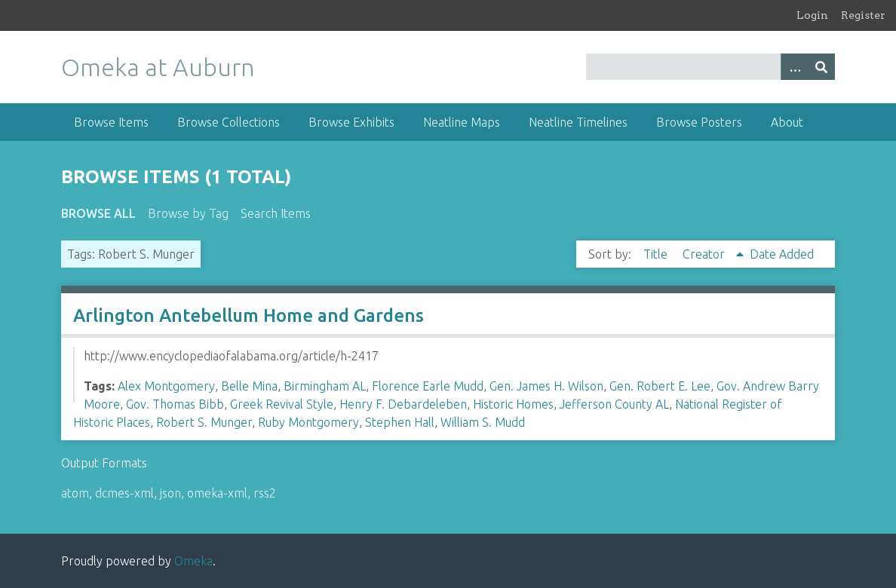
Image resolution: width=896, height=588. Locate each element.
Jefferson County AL (614, 404)
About (787, 122)
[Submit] (821, 67)
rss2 (265, 493)
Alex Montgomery (166, 386)
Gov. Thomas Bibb (175, 404)
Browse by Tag (188, 213)
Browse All (98, 213)
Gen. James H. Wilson (546, 386)
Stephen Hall (400, 422)
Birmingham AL (325, 386)
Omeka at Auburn (158, 67)
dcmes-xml (124, 493)
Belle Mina (249, 386)
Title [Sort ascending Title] (657, 254)
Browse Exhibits (351, 122)
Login (812, 15)
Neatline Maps (462, 122)
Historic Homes (513, 404)
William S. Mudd (483, 422)
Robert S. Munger (204, 422)
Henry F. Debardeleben (403, 404)
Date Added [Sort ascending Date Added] (782, 254)
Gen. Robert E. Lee (660, 386)
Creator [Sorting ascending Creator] (705, 254)
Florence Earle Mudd (428, 386)
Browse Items (111, 122)
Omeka (193, 561)
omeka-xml (217, 493)
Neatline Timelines (578, 122)
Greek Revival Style (282, 404)
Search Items (276, 213)
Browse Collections (229, 122)
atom (75, 493)
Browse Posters (699, 122)
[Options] (794, 67)
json (170, 493)
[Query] (711, 67)
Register (863, 15)
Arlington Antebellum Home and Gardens (249, 315)
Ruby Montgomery (308, 422)
